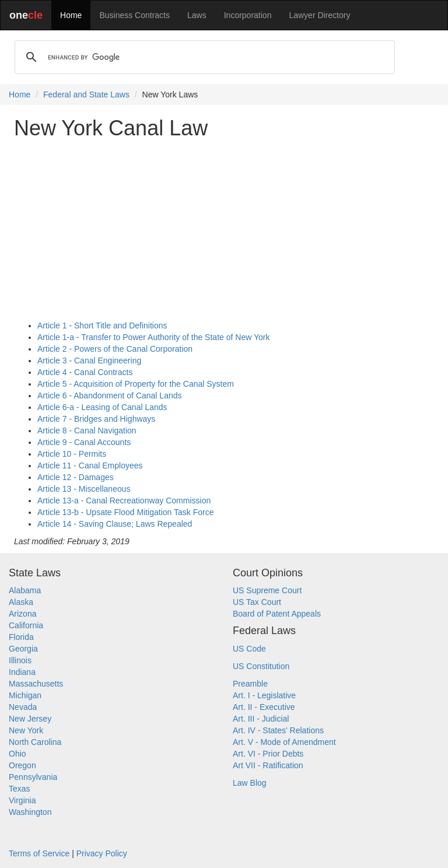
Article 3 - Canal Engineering (89, 360)
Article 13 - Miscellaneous (84, 489)
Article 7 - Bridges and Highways (96, 419)
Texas (20, 789)
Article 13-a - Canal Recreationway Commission (124, 501)
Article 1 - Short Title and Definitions (102, 325)
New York (26, 730)
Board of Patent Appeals (277, 614)
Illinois (20, 660)
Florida (21, 637)
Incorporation (248, 15)
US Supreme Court (267, 590)
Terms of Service (39, 853)
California (26, 625)
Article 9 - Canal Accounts (84, 442)
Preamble (250, 684)
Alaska (21, 602)
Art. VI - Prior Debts (268, 754)
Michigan (25, 695)
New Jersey (30, 719)
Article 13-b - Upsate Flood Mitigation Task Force (125, 512)
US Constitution (261, 666)
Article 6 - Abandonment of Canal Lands (110, 395)
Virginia (22, 800)
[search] (203, 57)
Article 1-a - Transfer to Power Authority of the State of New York (153, 337)
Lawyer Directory (319, 15)
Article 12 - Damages (76, 477)
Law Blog (250, 783)
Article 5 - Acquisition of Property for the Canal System (136, 384)
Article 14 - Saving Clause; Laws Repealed (115, 524)
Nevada (23, 707)
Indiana (22, 672)
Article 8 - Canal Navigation (87, 430)
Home (71, 15)
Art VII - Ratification (268, 765)
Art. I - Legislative (264, 695)
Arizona (22, 614)
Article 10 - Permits (72, 454)
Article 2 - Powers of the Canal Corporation (115, 349)
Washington (30, 812)
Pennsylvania (33, 777)
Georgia (23, 649)
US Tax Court (257, 602)
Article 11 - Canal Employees (90, 466)
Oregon (22, 765)
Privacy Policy (102, 853)
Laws (197, 15)
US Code (249, 649)
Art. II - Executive (264, 707)
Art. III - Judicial (261, 719)
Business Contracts (134, 15)
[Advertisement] (224, 230)
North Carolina (35, 742)
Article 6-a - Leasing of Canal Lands (102, 407)
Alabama (25, 590)
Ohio (17, 754)
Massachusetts (36, 684)
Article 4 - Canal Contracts (85, 372)
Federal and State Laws (86, 94)
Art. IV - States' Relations (278, 730)
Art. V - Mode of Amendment (284, 742)
